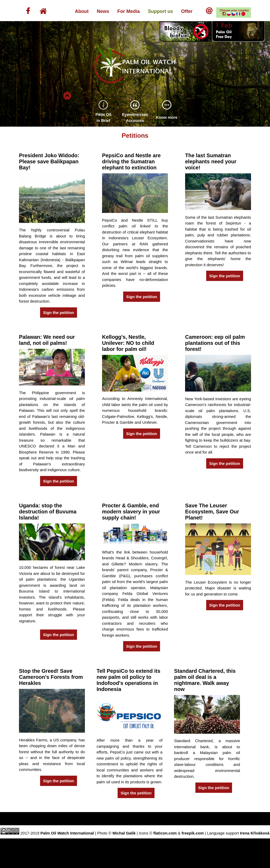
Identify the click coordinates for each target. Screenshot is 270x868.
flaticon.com (165, 833)
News (103, 11)
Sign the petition (59, 313)
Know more (167, 117)
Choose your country (234, 13)
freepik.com (193, 833)
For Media (129, 11)
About (82, 11)
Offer (189, 11)
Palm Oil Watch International (67, 833)
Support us (160, 11)
